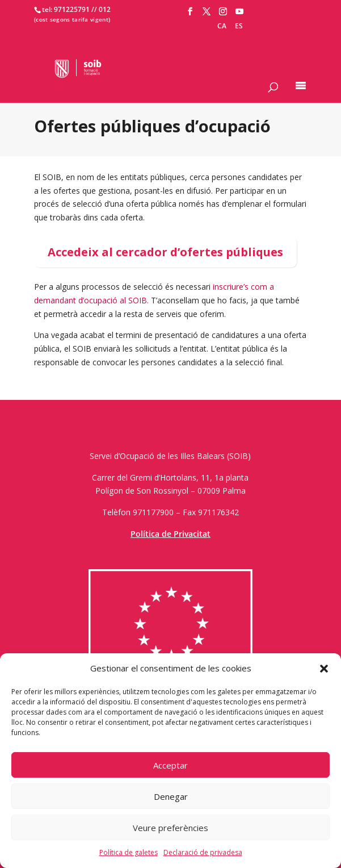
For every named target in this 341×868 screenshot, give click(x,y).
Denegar (171, 796)
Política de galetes (129, 852)
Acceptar (171, 765)
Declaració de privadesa (203, 852)
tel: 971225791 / (68, 9)
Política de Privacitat (171, 534)
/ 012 (102, 9)
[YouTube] (239, 12)
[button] (324, 669)
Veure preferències (171, 828)
